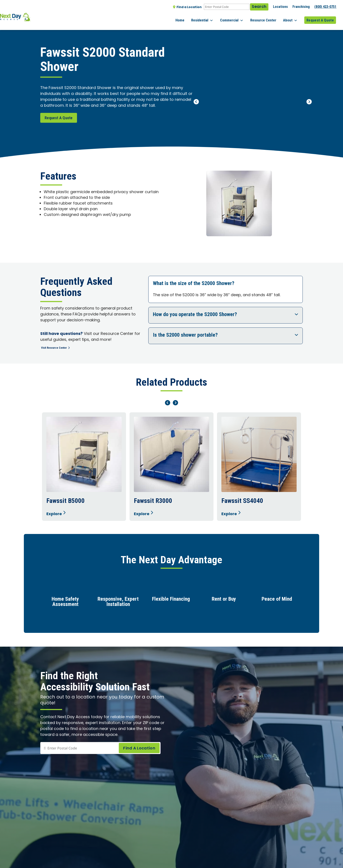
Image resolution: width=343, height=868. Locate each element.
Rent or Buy (224, 601)
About (292, 17)
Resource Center (268, 17)
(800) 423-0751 (325, 7)
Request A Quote (320, 17)
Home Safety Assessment (65, 603)
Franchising (301, 7)
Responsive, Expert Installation (118, 603)
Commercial (238, 17)
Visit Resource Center (59, 347)
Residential (211, 17)
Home (191, 17)
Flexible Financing (171, 601)
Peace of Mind (277, 601)
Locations (280, 7)
